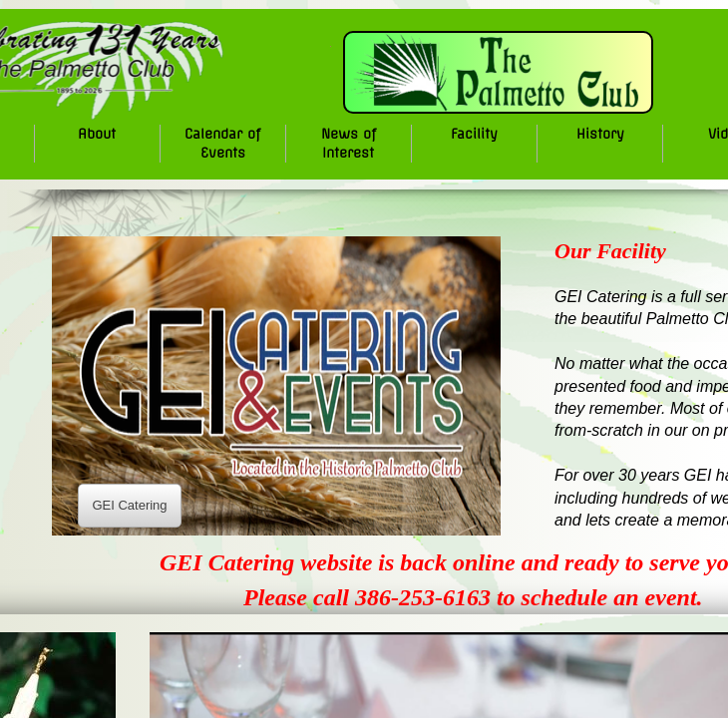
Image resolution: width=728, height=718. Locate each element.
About (97, 134)
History (600, 134)
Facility (474, 134)
